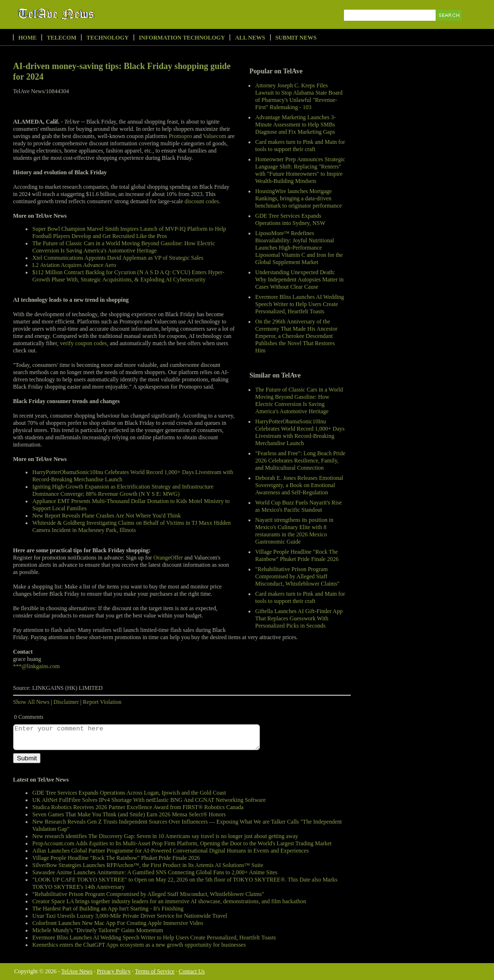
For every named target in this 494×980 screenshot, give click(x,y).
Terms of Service (155, 971)
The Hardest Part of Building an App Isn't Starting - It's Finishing (108, 909)
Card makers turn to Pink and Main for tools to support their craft (300, 146)
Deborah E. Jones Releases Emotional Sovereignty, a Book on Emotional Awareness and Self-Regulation (299, 485)
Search (449, 26)
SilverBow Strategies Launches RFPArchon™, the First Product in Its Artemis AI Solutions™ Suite (148, 865)
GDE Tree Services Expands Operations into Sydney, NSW (290, 219)
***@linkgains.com (36, 666)
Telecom (62, 38)
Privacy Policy (114, 971)
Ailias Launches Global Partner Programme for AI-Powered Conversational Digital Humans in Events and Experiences (171, 851)
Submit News (296, 38)
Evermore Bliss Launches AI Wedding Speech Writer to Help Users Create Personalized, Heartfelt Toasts (300, 304)
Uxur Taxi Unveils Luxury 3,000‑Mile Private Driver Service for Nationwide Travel (130, 916)
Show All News (31, 702)
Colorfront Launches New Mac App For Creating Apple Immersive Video (118, 923)
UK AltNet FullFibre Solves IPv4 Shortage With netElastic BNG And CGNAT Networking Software (149, 800)
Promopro (180, 136)
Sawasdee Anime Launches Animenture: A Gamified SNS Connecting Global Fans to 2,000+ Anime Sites (155, 872)
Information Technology (182, 38)
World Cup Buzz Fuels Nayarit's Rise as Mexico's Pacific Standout (299, 506)
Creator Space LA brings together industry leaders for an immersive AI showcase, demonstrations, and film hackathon (169, 901)
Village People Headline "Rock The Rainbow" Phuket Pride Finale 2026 (297, 555)
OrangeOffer (168, 558)
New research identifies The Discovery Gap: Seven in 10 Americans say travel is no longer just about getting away (165, 836)
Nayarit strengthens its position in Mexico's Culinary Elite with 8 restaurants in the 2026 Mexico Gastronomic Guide (294, 531)
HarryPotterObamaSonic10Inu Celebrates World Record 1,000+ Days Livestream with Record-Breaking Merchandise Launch (300, 432)
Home (27, 38)
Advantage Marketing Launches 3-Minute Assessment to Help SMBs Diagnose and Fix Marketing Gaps (295, 125)
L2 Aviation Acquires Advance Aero (74, 265)
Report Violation (102, 702)
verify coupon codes (83, 343)
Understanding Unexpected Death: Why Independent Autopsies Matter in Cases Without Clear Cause (299, 280)
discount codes (202, 201)
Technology (107, 38)
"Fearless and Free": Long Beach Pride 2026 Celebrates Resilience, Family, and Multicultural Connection (300, 461)
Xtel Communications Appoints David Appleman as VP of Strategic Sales (118, 258)
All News (250, 38)
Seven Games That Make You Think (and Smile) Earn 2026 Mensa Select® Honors (129, 814)
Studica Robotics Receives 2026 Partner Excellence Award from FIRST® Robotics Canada (138, 807)
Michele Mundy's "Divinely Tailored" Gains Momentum (98, 930)
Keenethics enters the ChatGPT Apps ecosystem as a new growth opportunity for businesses (139, 945)
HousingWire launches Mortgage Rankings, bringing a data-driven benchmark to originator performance (299, 198)
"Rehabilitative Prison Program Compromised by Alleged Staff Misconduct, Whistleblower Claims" (297, 576)
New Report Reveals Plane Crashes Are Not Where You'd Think (107, 516)
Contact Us (192, 971)
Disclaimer (66, 702)
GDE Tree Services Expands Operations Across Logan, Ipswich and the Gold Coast (129, 793)
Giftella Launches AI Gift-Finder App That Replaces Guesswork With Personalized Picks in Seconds (299, 618)
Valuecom (215, 136)
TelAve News (84, 14)
